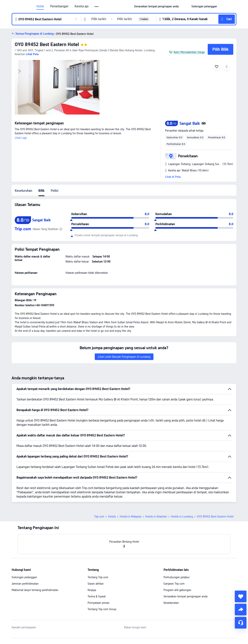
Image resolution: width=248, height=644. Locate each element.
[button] (97, 7)
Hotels (112, 517)
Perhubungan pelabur (177, 577)
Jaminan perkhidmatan (25, 584)
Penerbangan (59, 6)
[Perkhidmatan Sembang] (241, 623)
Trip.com (99, 517)
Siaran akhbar (96, 584)
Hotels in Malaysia (130, 517)
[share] (241, 610)
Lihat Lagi (21, 138)
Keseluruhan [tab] (23, 191)
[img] (57, 87)
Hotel (40, 6)
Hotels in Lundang (182, 517)
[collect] (241, 596)
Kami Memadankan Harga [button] (189, 52)
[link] (156, 6)
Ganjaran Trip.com (174, 584)
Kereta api (82, 6)
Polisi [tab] (55, 191)
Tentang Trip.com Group (102, 609)
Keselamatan (171, 603)
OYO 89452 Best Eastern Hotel (47, 44)
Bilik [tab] (41, 191)
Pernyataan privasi (98, 603)
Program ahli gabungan (177, 590)
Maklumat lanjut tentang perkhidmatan (35, 590)
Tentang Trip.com (98, 577)
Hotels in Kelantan (156, 517)
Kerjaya (92, 590)
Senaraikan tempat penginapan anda (186, 596)
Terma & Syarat (97, 596)
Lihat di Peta (173, 177)
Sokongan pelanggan (24, 577)
